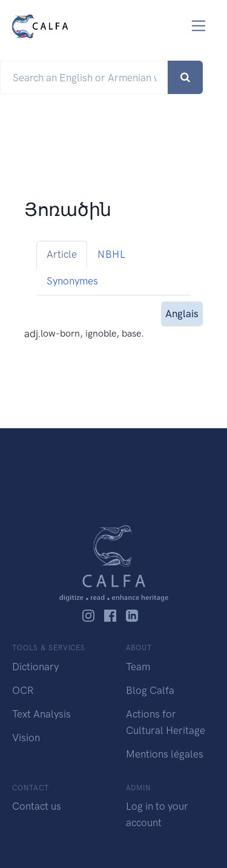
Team (138, 667)
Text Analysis (41, 714)
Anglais (182, 313)
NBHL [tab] (111, 254)
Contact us (37, 806)
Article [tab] (62, 254)
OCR (23, 690)
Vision (26, 738)
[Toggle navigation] (199, 26)
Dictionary (35, 667)
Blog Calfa (150, 690)
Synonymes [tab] (72, 281)
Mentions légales (165, 754)
